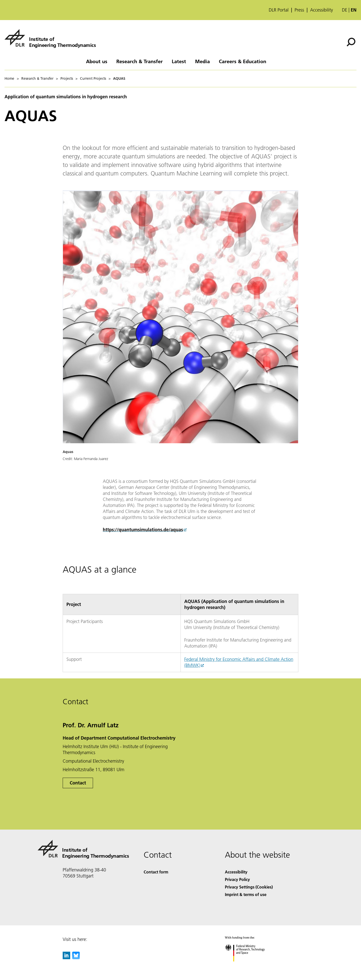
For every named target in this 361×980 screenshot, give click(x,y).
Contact (78, 783)
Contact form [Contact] (156, 872)
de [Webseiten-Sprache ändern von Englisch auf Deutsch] (345, 10)
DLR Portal (279, 10)
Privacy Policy (237, 879)
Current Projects (93, 78)
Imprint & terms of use (246, 894)
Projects (67, 78)
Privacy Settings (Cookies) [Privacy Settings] (249, 887)
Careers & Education (243, 61)
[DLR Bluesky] (76, 958)
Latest (179, 61)
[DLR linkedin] (66, 958)
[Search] (351, 42)
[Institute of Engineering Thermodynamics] (50, 38)
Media (202, 61)
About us (97, 61)
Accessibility (322, 10)
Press (299, 10)
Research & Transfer (140, 61)
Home (9, 78)
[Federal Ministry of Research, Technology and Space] (249, 966)
